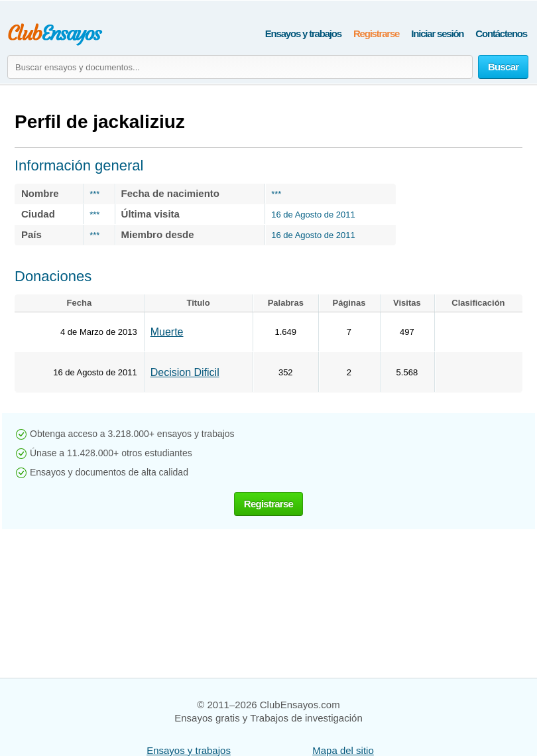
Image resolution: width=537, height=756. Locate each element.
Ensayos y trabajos (303, 33)
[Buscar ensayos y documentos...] (240, 67)
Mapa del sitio (343, 750)
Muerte (167, 332)
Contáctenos (501, 33)
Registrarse (376, 33)
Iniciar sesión (437, 33)
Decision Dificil (185, 372)
